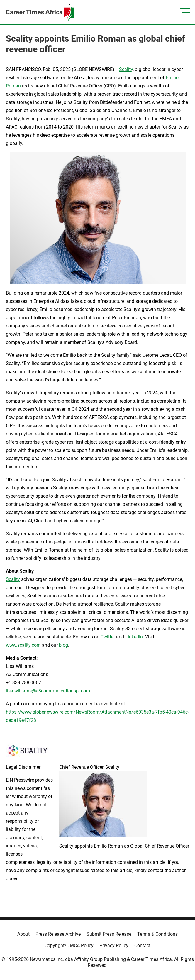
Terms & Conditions (157, 934)
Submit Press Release (109, 934)
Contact (142, 946)
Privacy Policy (114, 946)
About (23, 934)
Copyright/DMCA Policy (69, 946)
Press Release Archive (58, 934)
